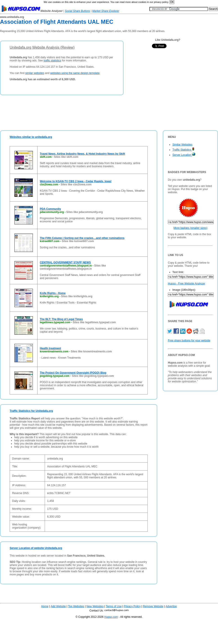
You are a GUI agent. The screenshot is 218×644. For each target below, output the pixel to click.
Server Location (184, 155)
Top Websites (76, 606)
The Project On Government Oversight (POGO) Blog (73, 373)
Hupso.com (111, 617)
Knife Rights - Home (53, 293)
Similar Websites (182, 145)
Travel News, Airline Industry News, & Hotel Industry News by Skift (82, 154)
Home (45, 606)
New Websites (95, 606)
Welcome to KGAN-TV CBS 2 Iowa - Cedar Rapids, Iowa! (76, 181)
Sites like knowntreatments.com (91, 351)
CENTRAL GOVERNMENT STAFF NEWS (65, 262)
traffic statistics (52, 61)
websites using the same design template (75, 73)
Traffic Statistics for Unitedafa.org (31, 411)
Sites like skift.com (66, 157)
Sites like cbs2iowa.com (76, 184)
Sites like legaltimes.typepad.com (94, 322)
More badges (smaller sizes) (190, 228)
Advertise (171, 606)
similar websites (35, 73)
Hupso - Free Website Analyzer (187, 284)
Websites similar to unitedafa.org (31, 137)
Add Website (58, 606)
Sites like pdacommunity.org (85, 212)
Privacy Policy (132, 606)
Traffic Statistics (183, 150)
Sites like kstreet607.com (78, 241)
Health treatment (50, 348)
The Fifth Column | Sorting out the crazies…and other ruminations (82, 238)
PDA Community (50, 209)
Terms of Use (114, 606)
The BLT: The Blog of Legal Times (61, 319)
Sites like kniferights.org (77, 296)
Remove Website (153, 606)
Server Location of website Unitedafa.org (36, 548)
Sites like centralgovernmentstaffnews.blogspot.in (73, 267)
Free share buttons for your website (189, 340)
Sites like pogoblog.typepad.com (93, 376)
